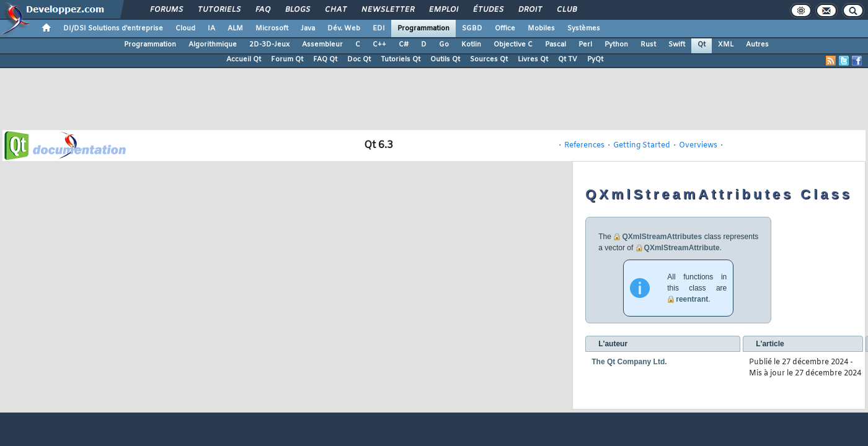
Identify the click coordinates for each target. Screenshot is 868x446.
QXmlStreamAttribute (682, 248)
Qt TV (568, 59)
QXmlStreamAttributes (662, 237)
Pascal (556, 45)
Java (308, 28)
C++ (379, 45)
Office (505, 28)
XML (726, 45)
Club (566, 10)
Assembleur (322, 45)
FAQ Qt (325, 59)
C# (404, 45)
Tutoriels (219, 10)
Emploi (443, 10)
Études (488, 10)
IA (211, 28)
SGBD (472, 28)
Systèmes (584, 28)
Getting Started (642, 146)
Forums (166, 10)
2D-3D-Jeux (269, 45)
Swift (677, 45)
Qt (702, 45)
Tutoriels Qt (401, 59)
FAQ (262, 10)
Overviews (698, 146)
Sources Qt (489, 59)
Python (616, 45)
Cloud (185, 28)
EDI (379, 28)
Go (444, 45)
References (584, 146)
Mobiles (541, 28)
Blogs (297, 10)
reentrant (692, 299)
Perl (585, 45)
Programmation (423, 28)
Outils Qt (445, 59)
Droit (529, 10)
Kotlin (471, 45)
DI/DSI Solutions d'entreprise (113, 28)
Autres (757, 45)
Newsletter (387, 10)
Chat (335, 10)
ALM (235, 28)
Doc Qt (359, 59)
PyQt (595, 59)
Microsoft (272, 28)
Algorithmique (213, 45)
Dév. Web (344, 28)
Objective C (513, 45)
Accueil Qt (244, 59)
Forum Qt (287, 59)
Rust (648, 45)
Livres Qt (533, 59)
